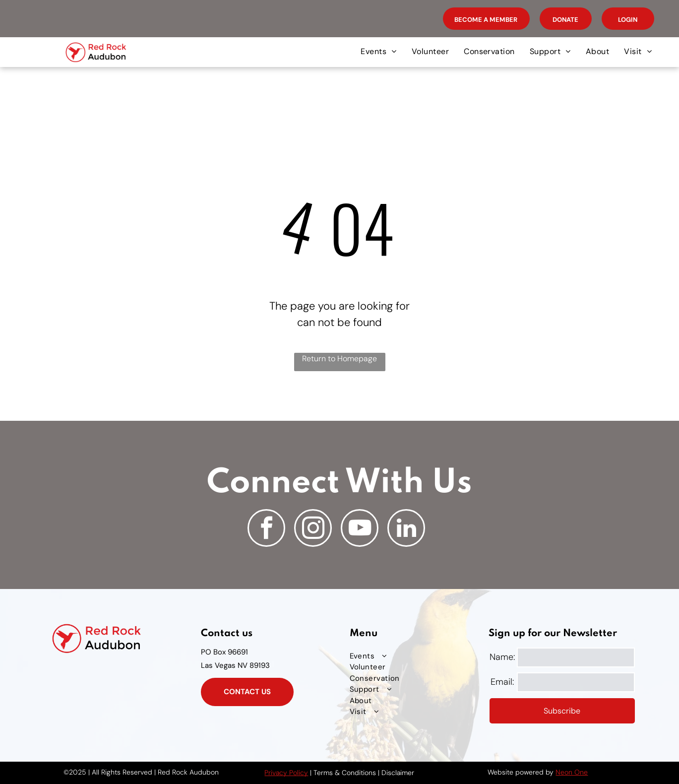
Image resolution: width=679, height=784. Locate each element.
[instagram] (313, 529)
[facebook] (266, 529)
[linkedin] (406, 529)
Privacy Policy (286, 773)
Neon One (572, 772)
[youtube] (360, 529)
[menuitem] (378, 52)
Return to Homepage (339, 359)
